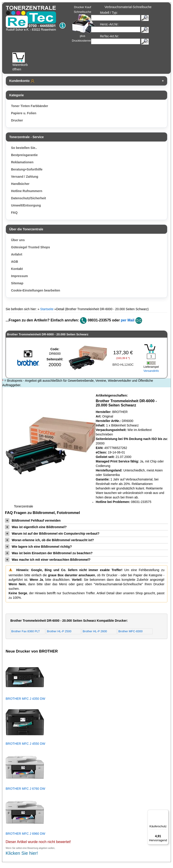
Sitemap (17, 283)
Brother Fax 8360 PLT (26, 631)
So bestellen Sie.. (24, 148)
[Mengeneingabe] (151, 356)
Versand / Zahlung (25, 177)
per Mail (127, 320)
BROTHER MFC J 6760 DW (25, 789)
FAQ (14, 213)
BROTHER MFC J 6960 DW (25, 834)
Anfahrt (17, 254)
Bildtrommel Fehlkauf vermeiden (33, 520)
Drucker (17, 120)
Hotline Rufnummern (27, 191)
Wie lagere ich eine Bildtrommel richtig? (38, 547)
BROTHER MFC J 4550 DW (25, 744)
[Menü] (166, 812)
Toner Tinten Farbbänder (30, 106)
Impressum (19, 276)
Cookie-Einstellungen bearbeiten (36, 290)
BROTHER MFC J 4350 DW (25, 699)
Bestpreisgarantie (24, 155)
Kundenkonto (22, 81)
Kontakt (17, 269)
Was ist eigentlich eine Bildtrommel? (36, 527)
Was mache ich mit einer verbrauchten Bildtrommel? (48, 560)
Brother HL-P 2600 (95, 631)
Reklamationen (22, 162)
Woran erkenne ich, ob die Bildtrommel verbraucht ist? (49, 540)
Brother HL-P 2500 (59, 631)
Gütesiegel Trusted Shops (31, 247)
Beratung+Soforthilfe (27, 169)
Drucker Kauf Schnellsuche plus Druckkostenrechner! (85, 24)
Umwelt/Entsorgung (26, 205)
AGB (15, 262)
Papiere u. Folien (24, 113)
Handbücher (20, 184)
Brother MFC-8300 (130, 631)
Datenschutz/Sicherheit (28, 198)
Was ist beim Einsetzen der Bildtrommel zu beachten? (49, 553)
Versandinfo (151, 371)
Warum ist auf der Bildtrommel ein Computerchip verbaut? (52, 534)
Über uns (18, 240)
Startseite (47, 309)
